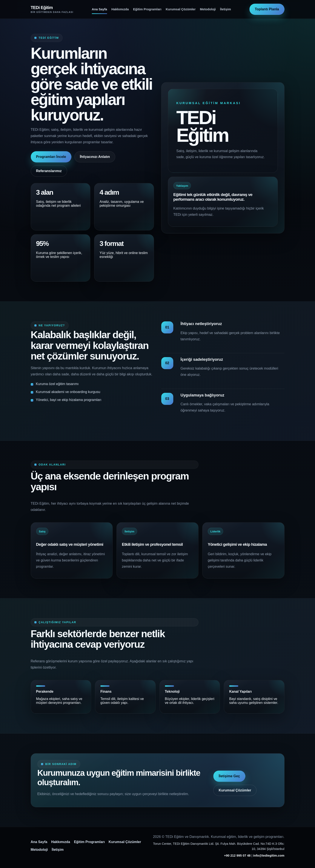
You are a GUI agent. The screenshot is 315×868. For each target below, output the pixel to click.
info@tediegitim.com (269, 856)
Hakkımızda (120, 9)
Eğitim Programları (147, 9)
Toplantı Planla (267, 9)
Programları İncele (51, 157)
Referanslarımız (49, 171)
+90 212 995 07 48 (237, 856)
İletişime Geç (229, 780)
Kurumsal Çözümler (181, 9)
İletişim (225, 9)
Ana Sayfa (99, 9)
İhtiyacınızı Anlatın (95, 157)
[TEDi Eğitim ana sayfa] (52, 9)
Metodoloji (208, 9)
